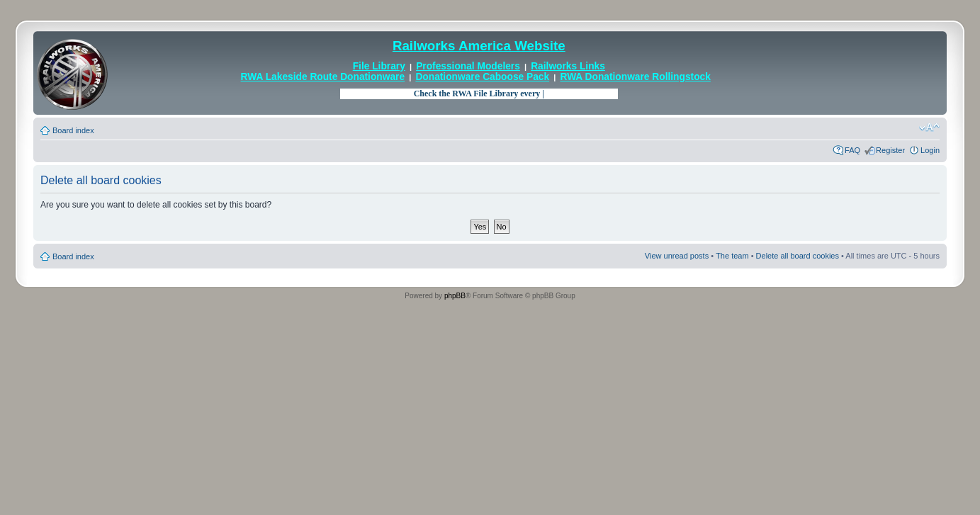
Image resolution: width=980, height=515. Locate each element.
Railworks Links (568, 66)
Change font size (929, 128)
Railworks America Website (479, 46)
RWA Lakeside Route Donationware (323, 77)
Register (890, 150)
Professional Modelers (468, 66)
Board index (73, 130)
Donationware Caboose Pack (482, 77)
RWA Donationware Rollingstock (635, 77)
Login (930, 150)
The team (732, 256)
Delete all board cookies (798, 256)
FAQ (852, 150)
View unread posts (677, 256)
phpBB (455, 296)
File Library (379, 66)
